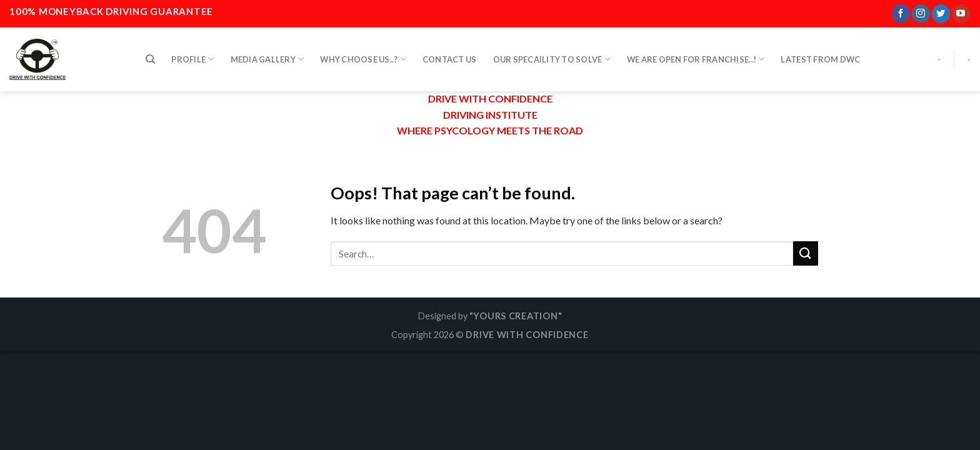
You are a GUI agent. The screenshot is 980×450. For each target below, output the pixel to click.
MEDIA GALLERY (267, 55)
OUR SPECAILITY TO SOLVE (552, 55)
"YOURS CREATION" (516, 316)
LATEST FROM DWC (820, 56)
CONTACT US (450, 56)
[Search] (150, 56)
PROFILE (192, 55)
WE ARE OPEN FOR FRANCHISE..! (696, 55)
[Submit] (806, 253)
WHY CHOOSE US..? (363, 55)
